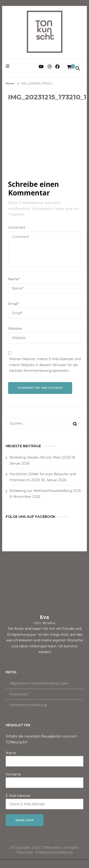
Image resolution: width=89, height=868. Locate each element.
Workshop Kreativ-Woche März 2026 (40, 457)
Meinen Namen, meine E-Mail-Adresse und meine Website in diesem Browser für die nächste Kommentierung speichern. (45, 365)
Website (15, 329)
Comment (17, 228)
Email (13, 304)
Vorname (13, 774)
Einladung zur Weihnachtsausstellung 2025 (45, 491)
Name (14, 279)
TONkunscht (51, 848)
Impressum (19, 694)
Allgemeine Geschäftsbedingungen (39, 683)
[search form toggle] (78, 69)
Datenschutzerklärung (28, 705)
